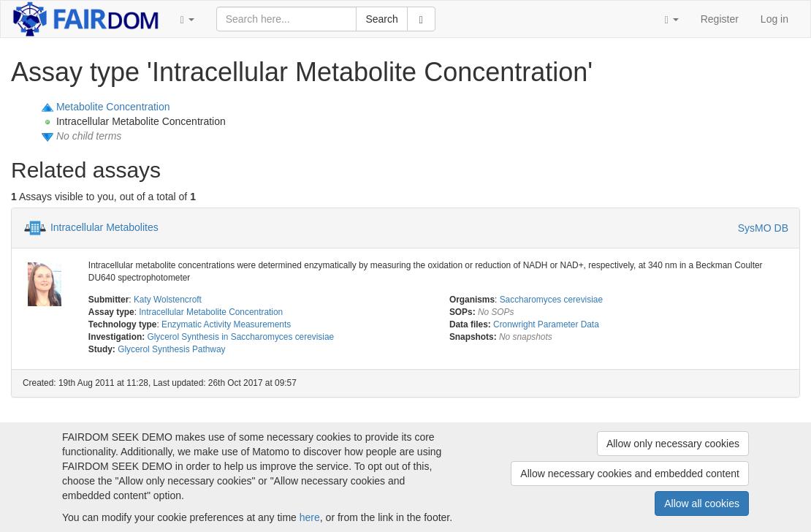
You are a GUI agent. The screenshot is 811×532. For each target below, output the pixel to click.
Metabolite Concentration (113, 107)
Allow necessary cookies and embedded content (630, 474)
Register (720, 19)
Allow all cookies (702, 503)
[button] (187, 19)
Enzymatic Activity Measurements (226, 324)
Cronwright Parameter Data (546, 324)
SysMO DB (763, 228)
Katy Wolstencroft (168, 300)
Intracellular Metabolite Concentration (211, 312)
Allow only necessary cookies (673, 444)
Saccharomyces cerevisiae (551, 300)
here (310, 517)
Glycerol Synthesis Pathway (171, 349)
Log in (774, 19)
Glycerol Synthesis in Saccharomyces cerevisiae (240, 337)
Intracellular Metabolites (104, 227)
